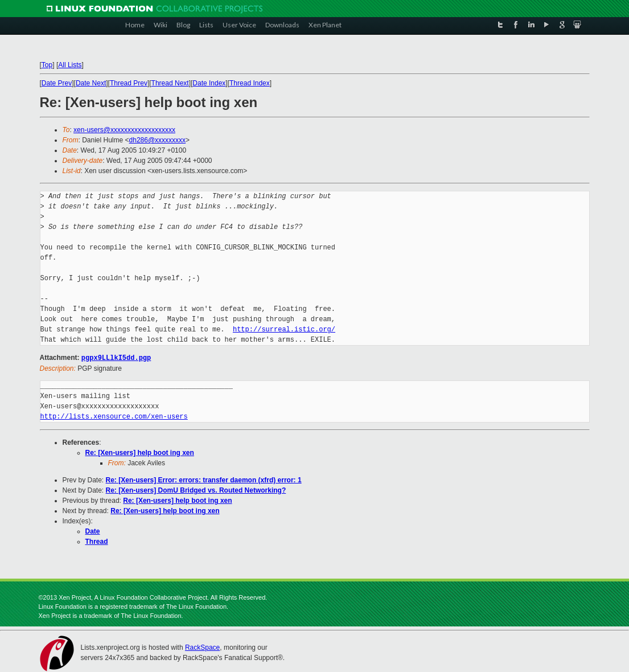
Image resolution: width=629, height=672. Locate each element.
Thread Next (170, 83)
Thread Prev (129, 83)
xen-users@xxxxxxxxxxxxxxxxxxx (124, 130)
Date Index (209, 83)
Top (47, 65)
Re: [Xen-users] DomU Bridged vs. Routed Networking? (196, 490)
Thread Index (250, 83)
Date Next (91, 83)
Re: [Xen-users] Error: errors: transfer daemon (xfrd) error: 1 (204, 480)
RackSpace (202, 647)
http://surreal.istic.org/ (284, 329)
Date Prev (57, 83)
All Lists (70, 65)
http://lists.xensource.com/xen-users (114, 416)
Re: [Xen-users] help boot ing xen (140, 452)
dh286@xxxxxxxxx (158, 140)
